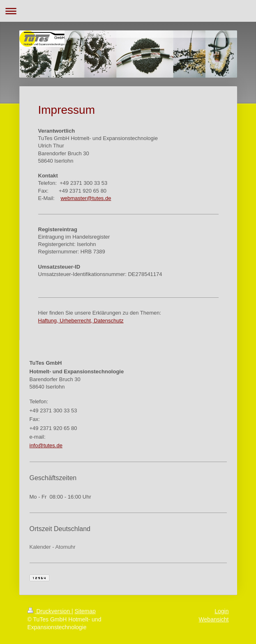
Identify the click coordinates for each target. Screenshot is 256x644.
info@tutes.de (46, 445)
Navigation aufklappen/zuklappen (128, 11)
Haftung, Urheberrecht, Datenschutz (81, 321)
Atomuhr (65, 547)
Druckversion (50, 611)
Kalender (40, 547)
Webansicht (214, 619)
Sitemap (85, 611)
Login (221, 611)
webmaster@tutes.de (86, 198)
